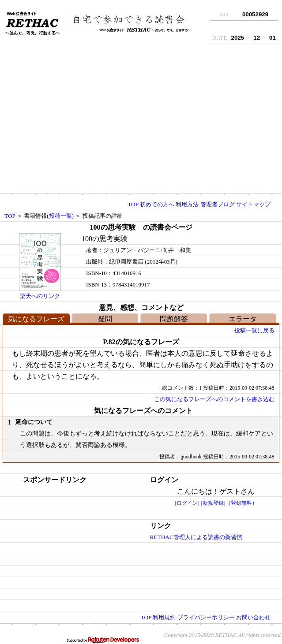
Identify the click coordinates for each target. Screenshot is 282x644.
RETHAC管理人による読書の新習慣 (196, 537)
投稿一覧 (60, 216)
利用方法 (187, 204)
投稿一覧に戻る (254, 330)
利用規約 (164, 617)
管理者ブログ (218, 204)
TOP (133, 204)
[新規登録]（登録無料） (229, 503)
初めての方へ (157, 204)
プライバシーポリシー (206, 617)
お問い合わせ (253, 617)
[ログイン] (187, 503)
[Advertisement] (141, 121)
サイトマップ (253, 204)
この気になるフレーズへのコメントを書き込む (214, 399)
